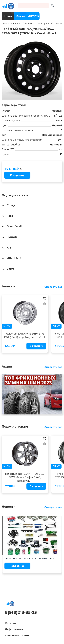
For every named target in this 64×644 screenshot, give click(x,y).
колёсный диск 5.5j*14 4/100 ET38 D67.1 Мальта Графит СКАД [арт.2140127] (25, 477)
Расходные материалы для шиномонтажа (29, 558)
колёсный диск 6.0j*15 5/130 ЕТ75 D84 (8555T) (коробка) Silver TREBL (25, 335)
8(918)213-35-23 (21, 612)
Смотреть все (53, 287)
